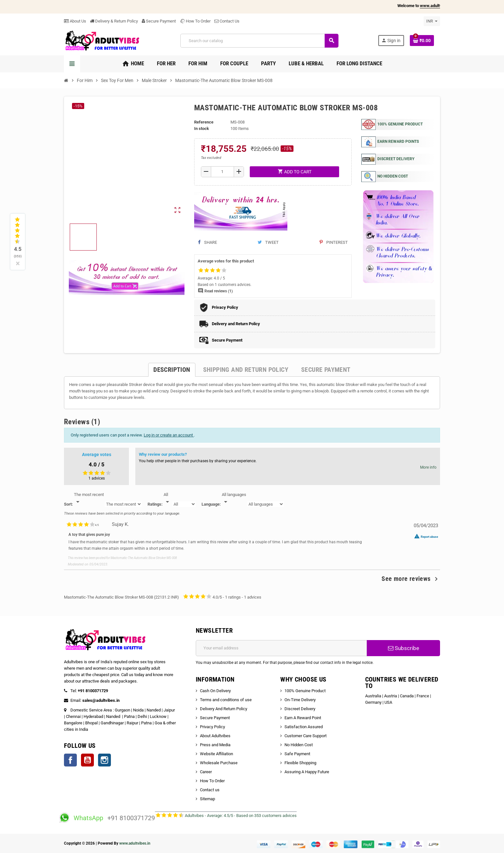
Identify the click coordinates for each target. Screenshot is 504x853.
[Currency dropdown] (432, 21)
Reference (204, 122)
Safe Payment (297, 754)
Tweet (268, 242)
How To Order (195, 21)
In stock (202, 128)
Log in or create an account (169, 435)
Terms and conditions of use (226, 700)
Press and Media (215, 745)
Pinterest (334, 242)
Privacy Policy (212, 727)
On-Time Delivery (300, 700)
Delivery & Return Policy (114, 21)
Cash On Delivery (215, 691)
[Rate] (167, 499)
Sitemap (207, 799)
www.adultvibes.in (135, 843)
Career (206, 772)
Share (207, 242)
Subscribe (404, 648)
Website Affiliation (216, 754)
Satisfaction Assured (304, 727)
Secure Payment (159, 21)
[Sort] (89, 499)
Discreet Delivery (300, 709)
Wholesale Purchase (219, 763)
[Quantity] (223, 172)
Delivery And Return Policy (224, 709)
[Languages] (234, 499)
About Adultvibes (215, 736)
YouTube (87, 760)
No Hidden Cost (299, 745)
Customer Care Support (306, 736)
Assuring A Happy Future (307, 772)
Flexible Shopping (300, 763)
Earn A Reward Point (303, 718)
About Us (75, 21)
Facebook (70, 760)
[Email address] (281, 648)
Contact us (210, 790)
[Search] (259, 41)
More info (428, 467)
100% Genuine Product (305, 691)
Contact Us (227, 21)
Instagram (104, 760)
